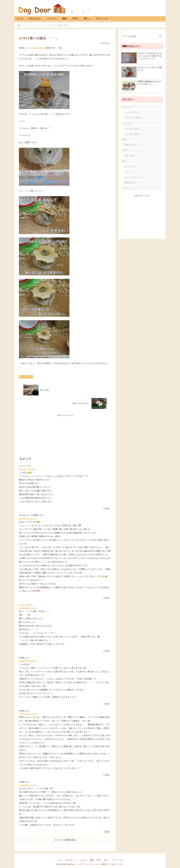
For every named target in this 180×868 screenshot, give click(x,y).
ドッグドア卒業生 (133, 118)
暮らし (125, 161)
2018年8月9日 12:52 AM (28, 714)
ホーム (60, 860)
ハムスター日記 (26, 377)
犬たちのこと (128, 107)
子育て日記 (130, 156)
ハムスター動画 (132, 134)
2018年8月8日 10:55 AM (28, 608)
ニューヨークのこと (134, 177)
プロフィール (128, 188)
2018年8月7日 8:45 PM (27, 469)
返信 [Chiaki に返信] (106, 704)
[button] (160, 36)
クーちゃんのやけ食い (35, 48)
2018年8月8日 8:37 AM (27, 519)
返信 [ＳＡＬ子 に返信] (106, 651)
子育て (125, 150)
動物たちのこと (132, 145)
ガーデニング (131, 166)
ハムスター (127, 123)
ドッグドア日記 (132, 112)
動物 (124, 139)
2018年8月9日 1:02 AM (27, 785)
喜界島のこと (131, 183)
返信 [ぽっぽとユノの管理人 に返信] (106, 598)
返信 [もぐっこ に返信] (106, 508)
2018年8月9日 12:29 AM (28, 661)
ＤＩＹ (127, 172)
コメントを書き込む (65, 840)
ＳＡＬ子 (23, 605)
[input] (142, 36)
